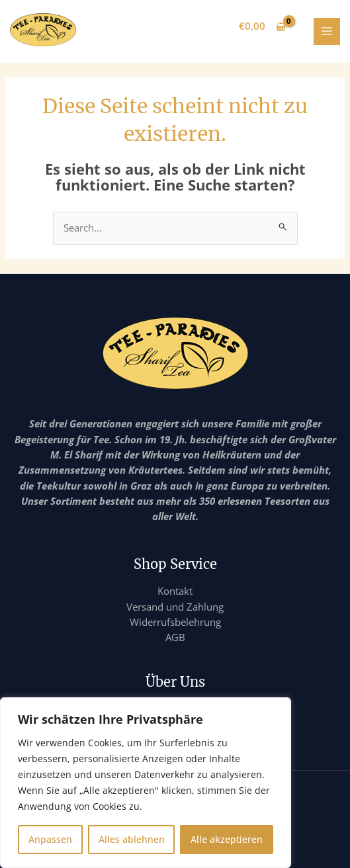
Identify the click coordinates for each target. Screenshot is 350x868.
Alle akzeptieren (227, 839)
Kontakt (175, 591)
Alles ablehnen (132, 839)
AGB (175, 637)
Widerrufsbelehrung (175, 622)
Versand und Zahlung (175, 607)
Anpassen (50, 839)
